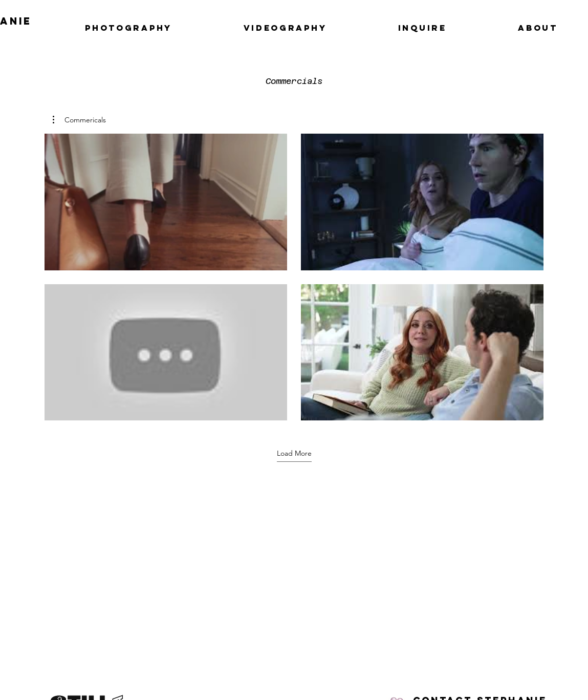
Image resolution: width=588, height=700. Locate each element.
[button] (79, 120)
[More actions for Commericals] (79, 120)
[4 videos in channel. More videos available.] (294, 277)
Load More (294, 453)
